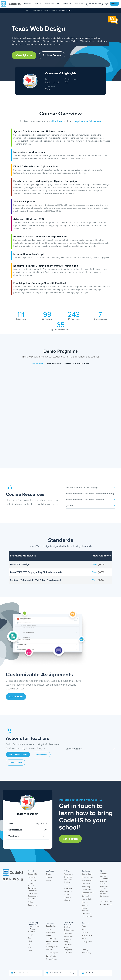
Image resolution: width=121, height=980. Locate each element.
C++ (29, 944)
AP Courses (86, 883)
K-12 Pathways (87, 880)
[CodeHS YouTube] (14, 880)
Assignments (69, 874)
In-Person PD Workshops (105, 880)
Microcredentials (106, 901)
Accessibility (86, 953)
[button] (29, 4)
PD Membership (106, 904)
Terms (84, 939)
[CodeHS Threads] (22, 880)
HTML (30, 941)
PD (101, 871)
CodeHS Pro (32, 880)
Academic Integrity (68, 899)
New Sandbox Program (34, 928)
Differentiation (69, 930)
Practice (85, 902)
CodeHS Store (89, 973)
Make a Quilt (37, 363)
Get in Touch (70, 839)
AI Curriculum (87, 917)
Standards (86, 896)
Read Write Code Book (52, 943)
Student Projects (52, 953)
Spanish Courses (88, 893)
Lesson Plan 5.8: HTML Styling (91, 488)
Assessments (69, 936)
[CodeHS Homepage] (12, 4)
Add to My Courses (18, 755)
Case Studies (51, 926)
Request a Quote (95, 4)
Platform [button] (39, 4)
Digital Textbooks (86, 909)
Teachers (49, 880)
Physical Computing (68, 949)
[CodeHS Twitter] (18, 880)
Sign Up (114, 4)
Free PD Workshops (104, 890)
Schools (49, 877)
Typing (30, 902)
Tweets (48, 935)
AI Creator (32, 899)
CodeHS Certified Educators (23, 973)
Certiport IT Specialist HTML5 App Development (35, 580)
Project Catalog (88, 877)
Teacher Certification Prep (104, 896)
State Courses (87, 890)
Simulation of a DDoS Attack (77, 363)
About (84, 926)
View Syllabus (24, 55)
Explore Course (52, 55)
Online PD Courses (104, 875)
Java (30, 938)
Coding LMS (32, 874)
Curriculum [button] (50, 4)
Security (85, 950)
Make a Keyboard (54, 363)
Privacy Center (87, 935)
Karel (30, 951)
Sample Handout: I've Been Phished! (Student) (91, 494)
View (95, 564)
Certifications (33, 891)
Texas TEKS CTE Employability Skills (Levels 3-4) (36, 572)
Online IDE (32, 877)
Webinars (49, 950)
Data (66, 885)
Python (30, 935)
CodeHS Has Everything (69, 924)
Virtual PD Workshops (104, 885)
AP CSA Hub (87, 913)
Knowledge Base (52, 947)
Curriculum (36, 10)
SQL (30, 947)
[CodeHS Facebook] (4, 880)
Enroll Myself (41, 755)
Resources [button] (80, 4)
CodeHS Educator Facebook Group (60, 973)
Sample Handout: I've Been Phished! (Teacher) (91, 503)
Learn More (16, 697)
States (48, 929)
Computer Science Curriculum (32, 886)
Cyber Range (33, 905)
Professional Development (33, 895)
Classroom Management (69, 878)
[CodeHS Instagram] (7, 880)
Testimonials (50, 932)
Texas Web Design (65, 10)
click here (57, 121)
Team (84, 929)
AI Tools (67, 895)
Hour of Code (87, 899)
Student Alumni (51, 959)
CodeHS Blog (51, 939)
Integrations (68, 892)
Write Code (68, 888)
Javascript (32, 932)
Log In (106, 4)
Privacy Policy (87, 942)
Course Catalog (49, 10)
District (48, 874)
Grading (67, 882)
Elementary (86, 887)
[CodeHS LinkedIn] (10, 880)
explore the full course (88, 121)
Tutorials (85, 905)
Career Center (51, 956)
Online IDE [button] (68, 4)
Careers (85, 932)
